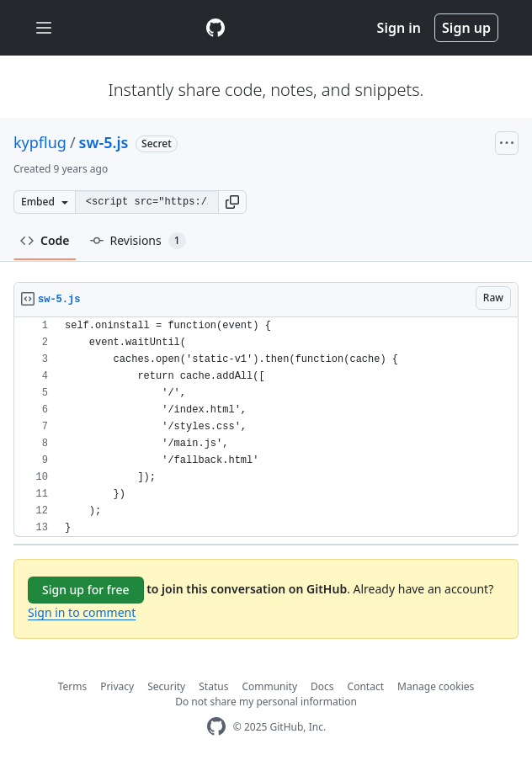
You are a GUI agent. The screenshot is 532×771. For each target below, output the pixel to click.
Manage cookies (436, 686)
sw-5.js (104, 142)
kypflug (40, 142)
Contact (366, 686)
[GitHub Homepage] (216, 727)
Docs (322, 686)
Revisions (138, 241)
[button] (232, 202)
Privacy (117, 686)
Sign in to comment (82, 612)
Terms (73, 686)
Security (166, 686)
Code (45, 240)
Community (269, 686)
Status (213, 686)
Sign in (399, 28)
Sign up (466, 28)
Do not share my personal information (266, 702)
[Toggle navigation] (44, 28)
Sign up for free (86, 590)
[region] (266, 427)
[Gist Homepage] (215, 28)
